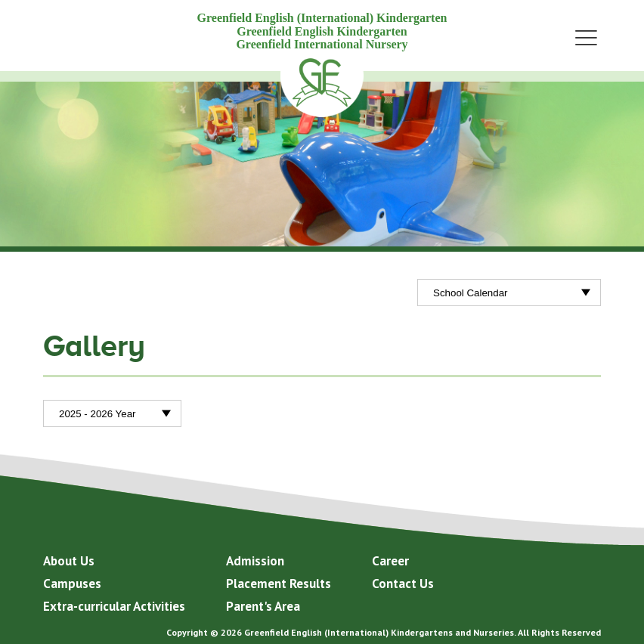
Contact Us (403, 584)
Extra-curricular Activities (114, 606)
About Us (69, 561)
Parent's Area (263, 606)
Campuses (72, 584)
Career (390, 561)
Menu (586, 37)
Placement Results (279, 584)
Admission (255, 561)
